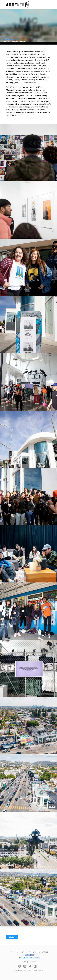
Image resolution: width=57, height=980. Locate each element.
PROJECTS (12, 937)
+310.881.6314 (29, 955)
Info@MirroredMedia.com (29, 958)
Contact (33, 961)
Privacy (25, 961)
